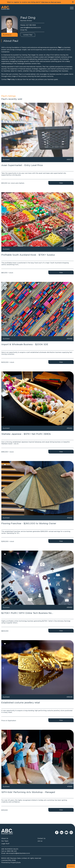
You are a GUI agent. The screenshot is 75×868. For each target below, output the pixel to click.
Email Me (24, 30)
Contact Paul (28, 35)
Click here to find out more (51, 2)
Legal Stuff (5, 844)
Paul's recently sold (12, 99)
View (61, 183)
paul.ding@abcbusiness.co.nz (31, 27)
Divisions (71, 866)
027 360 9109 (31, 25)
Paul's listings (9, 96)
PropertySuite (16, 862)
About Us (5, 838)
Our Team (5, 841)
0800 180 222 (12, 851)
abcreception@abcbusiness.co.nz (18, 853)
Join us (40, 841)
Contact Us (41, 838)
